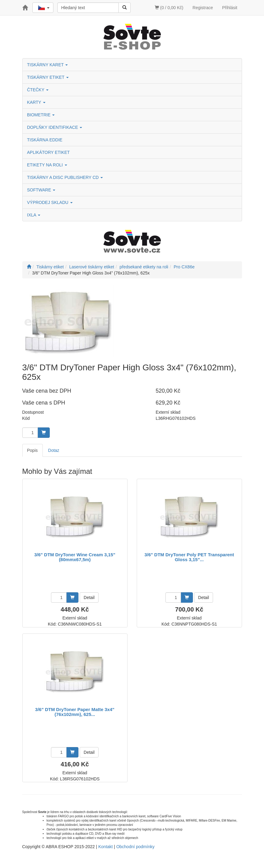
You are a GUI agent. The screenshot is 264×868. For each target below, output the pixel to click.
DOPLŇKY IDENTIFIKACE (55, 127)
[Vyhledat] (125, 8)
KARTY (36, 102)
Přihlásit (230, 8)
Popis (33, 450)
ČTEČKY (38, 90)
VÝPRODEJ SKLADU (50, 202)
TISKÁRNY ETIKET (48, 77)
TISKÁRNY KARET (48, 65)
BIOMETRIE (41, 115)
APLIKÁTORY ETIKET (49, 152)
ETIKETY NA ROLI (47, 165)
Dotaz (54, 450)
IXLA (34, 215)
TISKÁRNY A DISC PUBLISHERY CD (65, 177)
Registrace (203, 8)
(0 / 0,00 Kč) (169, 8)
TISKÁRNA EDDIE (45, 140)
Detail (89, 597)
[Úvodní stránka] (29, 267)
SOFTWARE (41, 190)
